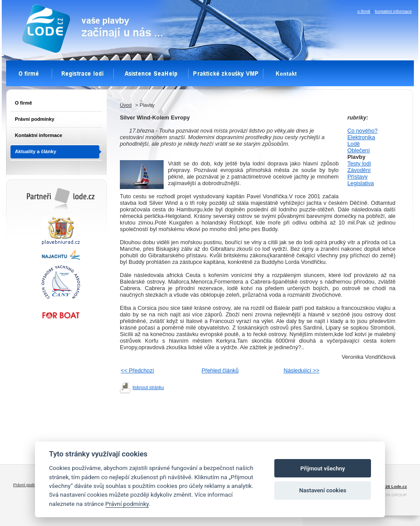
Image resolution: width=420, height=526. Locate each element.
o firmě (364, 11)
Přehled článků (220, 370)
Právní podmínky (35, 119)
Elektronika (361, 137)
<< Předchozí (137, 370)
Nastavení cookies (323, 490)
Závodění (359, 170)
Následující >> (301, 370)
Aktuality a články (36, 151)
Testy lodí (359, 163)
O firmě (23, 103)
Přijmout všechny (323, 468)
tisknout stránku (148, 387)
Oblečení (359, 150)
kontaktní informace (393, 11)
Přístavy (357, 177)
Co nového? (362, 131)
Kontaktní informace (38, 135)
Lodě (353, 144)
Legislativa (360, 183)
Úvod (126, 105)
